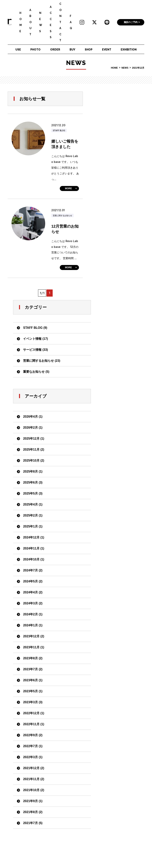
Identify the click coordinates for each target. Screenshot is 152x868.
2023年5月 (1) (110, 483)
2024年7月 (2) (110, 362)
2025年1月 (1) (110, 318)
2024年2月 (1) (110, 406)
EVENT (107, 50)
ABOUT (30, 22)
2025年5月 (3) (110, 285)
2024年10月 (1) (111, 351)
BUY (72, 50)
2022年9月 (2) (110, 527)
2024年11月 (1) (111, 340)
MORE (68, 188)
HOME (21, 22)
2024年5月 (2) (110, 373)
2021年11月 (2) (111, 571)
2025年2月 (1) (110, 307)
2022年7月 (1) (110, 538)
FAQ (71, 22)
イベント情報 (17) (113, 130)
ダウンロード (39, 858)
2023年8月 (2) (110, 450)
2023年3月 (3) (110, 494)
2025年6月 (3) (110, 274)
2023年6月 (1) (110, 472)
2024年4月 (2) (110, 384)
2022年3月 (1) (110, 549)
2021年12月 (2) (111, 560)
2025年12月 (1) (111, 230)
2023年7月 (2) (110, 461)
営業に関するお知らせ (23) (119, 152)
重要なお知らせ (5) (114, 163)
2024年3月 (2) (110, 395)
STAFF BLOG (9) (113, 119)
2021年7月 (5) (110, 614)
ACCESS (51, 22)
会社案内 (71, 851)
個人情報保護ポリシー (45, 851)
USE (18, 50)
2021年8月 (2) (110, 603)
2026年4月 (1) (110, 208)
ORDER (55, 50)
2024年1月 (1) (110, 417)
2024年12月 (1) (111, 329)
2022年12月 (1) (111, 505)
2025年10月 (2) (111, 252)
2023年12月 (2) (111, 428)
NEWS (41, 22)
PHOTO (35, 50)
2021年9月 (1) (110, 593)
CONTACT (60, 22)
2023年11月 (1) (111, 439)
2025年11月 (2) (111, 241)
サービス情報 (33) (113, 141)
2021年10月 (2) (111, 582)
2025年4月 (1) (110, 296)
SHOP (89, 50)
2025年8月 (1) (110, 263)
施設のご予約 (131, 22)
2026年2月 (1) (110, 219)
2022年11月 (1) (111, 516)
